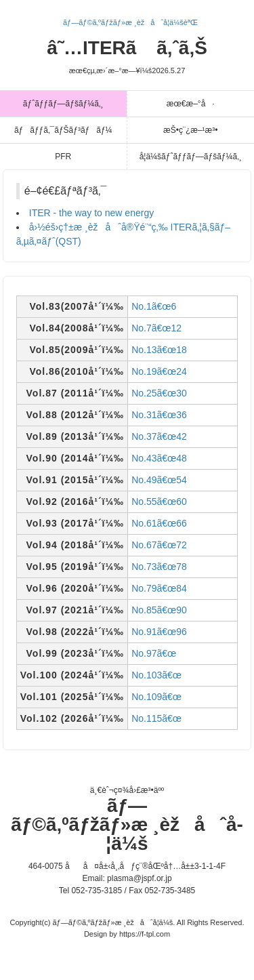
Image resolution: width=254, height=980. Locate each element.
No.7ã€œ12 (156, 328)
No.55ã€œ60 (159, 502)
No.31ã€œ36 (159, 415)
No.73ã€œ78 (159, 567)
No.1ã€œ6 (154, 306)
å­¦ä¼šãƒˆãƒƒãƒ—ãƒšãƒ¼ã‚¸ (191, 157)
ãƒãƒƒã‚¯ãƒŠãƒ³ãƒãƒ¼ (63, 130)
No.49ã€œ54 (159, 480)
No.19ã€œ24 (159, 371)
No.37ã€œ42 (159, 436)
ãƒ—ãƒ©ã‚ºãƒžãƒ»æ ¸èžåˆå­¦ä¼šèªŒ (130, 22)
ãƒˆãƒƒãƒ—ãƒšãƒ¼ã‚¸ (63, 104)
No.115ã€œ (156, 718)
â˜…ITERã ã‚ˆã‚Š (127, 56)
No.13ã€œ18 (159, 350)
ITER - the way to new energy (91, 213)
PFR (63, 157)
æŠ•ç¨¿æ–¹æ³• (190, 130)
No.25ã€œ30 (159, 393)
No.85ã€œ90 (159, 610)
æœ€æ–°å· (191, 104)
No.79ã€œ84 (159, 588)
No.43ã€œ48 (159, 458)
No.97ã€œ (154, 653)
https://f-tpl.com (145, 934)
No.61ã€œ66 (159, 523)
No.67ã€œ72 (159, 545)
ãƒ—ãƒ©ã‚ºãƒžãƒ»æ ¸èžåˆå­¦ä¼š (127, 824)
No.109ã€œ (156, 697)
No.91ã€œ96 (159, 632)
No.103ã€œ (156, 675)
